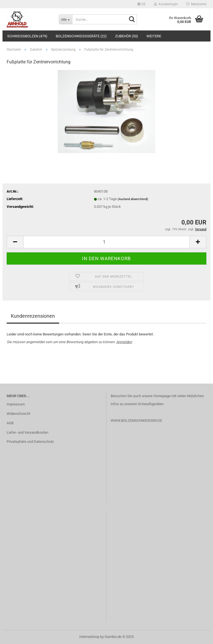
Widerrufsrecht (18, 414)
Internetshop (89, 637)
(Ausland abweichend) (133, 199)
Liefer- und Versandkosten (27, 432)
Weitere (154, 36)
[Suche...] (65, 19)
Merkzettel (196, 4)
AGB (10, 423)
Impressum (16, 404)
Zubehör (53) (127, 36)
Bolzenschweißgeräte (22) (81, 36)
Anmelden (124, 342)
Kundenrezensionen (33, 316)
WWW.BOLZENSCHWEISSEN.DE (136, 421)
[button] (141, 4)
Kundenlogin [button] (166, 4)
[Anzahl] (106, 242)
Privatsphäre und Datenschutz (30, 442)
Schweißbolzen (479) (27, 36)
